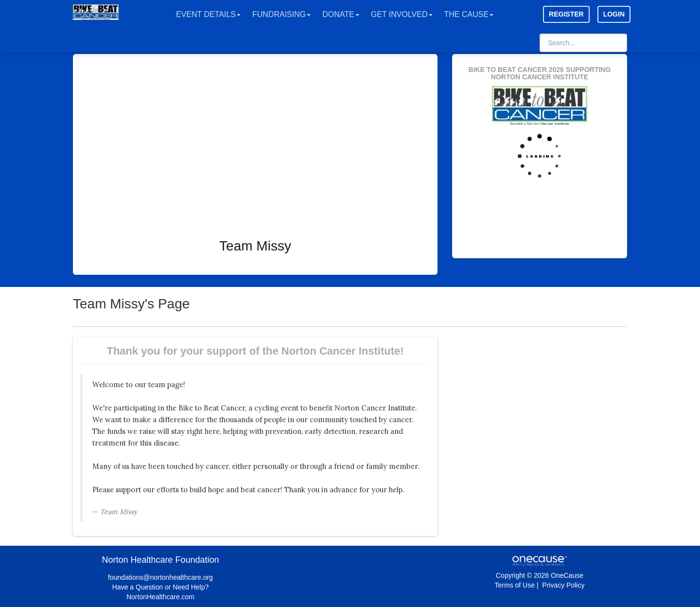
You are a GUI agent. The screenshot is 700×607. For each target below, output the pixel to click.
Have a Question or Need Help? (160, 587)
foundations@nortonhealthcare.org (160, 577)
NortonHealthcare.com (160, 597)
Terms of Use (515, 585)
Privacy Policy (563, 585)
